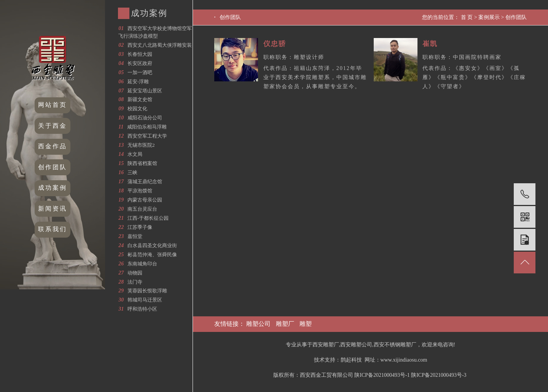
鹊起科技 (351, 360)
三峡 (132, 172)
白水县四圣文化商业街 (152, 245)
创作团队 (53, 167)
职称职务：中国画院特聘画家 (462, 57)
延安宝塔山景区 (145, 91)
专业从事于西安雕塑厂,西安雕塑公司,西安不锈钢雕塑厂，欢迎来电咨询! (371, 345)
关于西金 (53, 126)
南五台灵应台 (142, 209)
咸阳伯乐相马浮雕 (147, 127)
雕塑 (306, 324)
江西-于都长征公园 (148, 218)
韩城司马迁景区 (145, 300)
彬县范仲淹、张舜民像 (152, 255)
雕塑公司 (258, 324)
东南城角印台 (142, 264)
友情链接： (230, 324)
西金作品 (53, 146)
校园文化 (137, 109)
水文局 (135, 154)
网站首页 (53, 105)
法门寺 (135, 282)
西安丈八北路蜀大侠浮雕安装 (160, 45)
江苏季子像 (140, 227)
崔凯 (430, 44)
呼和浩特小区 (142, 309)
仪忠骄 (275, 44)
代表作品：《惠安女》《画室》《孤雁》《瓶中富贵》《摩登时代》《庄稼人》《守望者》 (474, 77)
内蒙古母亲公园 (145, 200)
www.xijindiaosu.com (404, 360)
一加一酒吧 (140, 72)
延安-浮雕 (138, 82)
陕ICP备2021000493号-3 (439, 375)
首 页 (467, 17)
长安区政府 (140, 63)
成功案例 (53, 188)
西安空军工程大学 (147, 136)
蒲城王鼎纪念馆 (145, 182)
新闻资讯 (53, 209)
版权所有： (287, 375)
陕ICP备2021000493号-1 (382, 375)
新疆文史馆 (140, 99)
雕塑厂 (285, 324)
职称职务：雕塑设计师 (294, 57)
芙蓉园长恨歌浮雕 (147, 291)
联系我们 (53, 229)
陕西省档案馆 (142, 163)
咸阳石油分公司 (145, 118)
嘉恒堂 (135, 236)
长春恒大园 (140, 54)
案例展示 (489, 17)
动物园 (135, 273)
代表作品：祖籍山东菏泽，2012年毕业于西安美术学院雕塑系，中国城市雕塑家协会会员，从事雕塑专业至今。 (315, 77)
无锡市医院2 (141, 145)
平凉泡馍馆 (140, 191)
